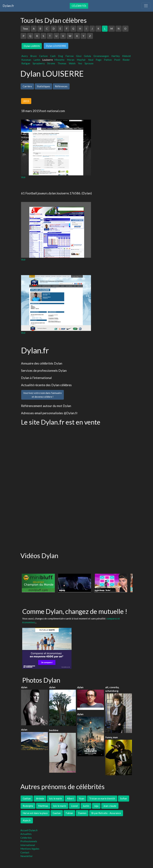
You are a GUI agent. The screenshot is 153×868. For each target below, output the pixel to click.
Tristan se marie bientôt (102, 798)
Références (61, 86)
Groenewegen (101, 56)
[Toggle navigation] (146, 6)
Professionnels (29, 841)
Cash (53, 56)
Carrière (27, 86)
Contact (25, 852)
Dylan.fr (8, 6)
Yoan (82, 798)
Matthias (43, 806)
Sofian (124, 798)
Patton (108, 60)
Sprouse (89, 63)
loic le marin (56, 798)
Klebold (126, 56)
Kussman (26, 60)
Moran (71, 60)
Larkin (37, 60)
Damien (82, 813)
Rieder (126, 60)
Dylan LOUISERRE (56, 46)
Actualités (26, 834)
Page (99, 60)
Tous (25, 29)
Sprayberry (39, 63)
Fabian (69, 813)
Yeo (80, 63)
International (28, 845)
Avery (25, 56)
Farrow (70, 56)
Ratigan (26, 63)
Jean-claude (110, 806)
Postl (117, 60)
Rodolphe (28, 806)
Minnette (59, 60)
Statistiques (43, 86)
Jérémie (40, 798)
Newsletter (27, 856)
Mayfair (81, 60)
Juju (96, 806)
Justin (86, 806)
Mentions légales (30, 849)
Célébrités (79, 6)
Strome (51, 63)
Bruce (33, 56)
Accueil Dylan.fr (29, 830)
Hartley (116, 56)
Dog (61, 56)
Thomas (62, 63)
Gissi (79, 56)
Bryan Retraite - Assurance (106, 813)
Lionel (74, 806)
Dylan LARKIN (32, 46)
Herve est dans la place (35, 813)
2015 (26, 101)
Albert (70, 798)
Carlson (43, 56)
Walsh (72, 63)
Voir (23, 177)
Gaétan (27, 798)
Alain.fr (27, 820)
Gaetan (57, 813)
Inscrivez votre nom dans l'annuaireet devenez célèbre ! (43, 395)
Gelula (87, 56)
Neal (91, 60)
